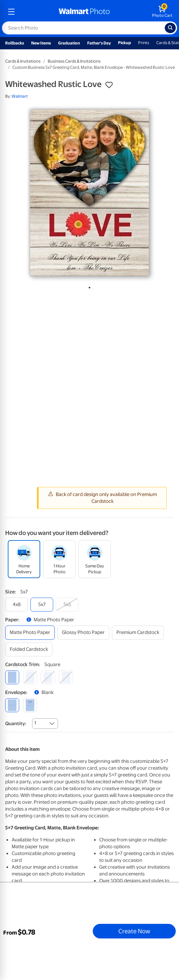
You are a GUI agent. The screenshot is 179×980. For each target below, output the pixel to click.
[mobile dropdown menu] (11, 12)
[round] (30, 677)
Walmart (20, 96)
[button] (109, 85)
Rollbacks (15, 43)
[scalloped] (66, 677)
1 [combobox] (35, 723)
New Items (41, 43)
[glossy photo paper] (83, 633)
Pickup (125, 43)
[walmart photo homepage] (84, 12)
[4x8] (17, 605)
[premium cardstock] (138, 633)
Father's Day (99, 43)
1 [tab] (88, 286)
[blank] (12, 705)
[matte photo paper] (30, 633)
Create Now (134, 931)
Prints (144, 43)
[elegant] (48, 677)
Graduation (69, 43)
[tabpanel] (89, 193)
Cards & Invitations (23, 61)
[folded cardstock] (29, 649)
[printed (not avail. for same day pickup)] (30, 705)
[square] (12, 677)
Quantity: (16, 724)
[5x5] (67, 605)
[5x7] (42, 605)
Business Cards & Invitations (74, 61)
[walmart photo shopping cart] (162, 12)
